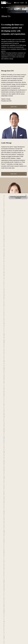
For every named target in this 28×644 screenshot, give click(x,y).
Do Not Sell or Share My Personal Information (18, 197)
